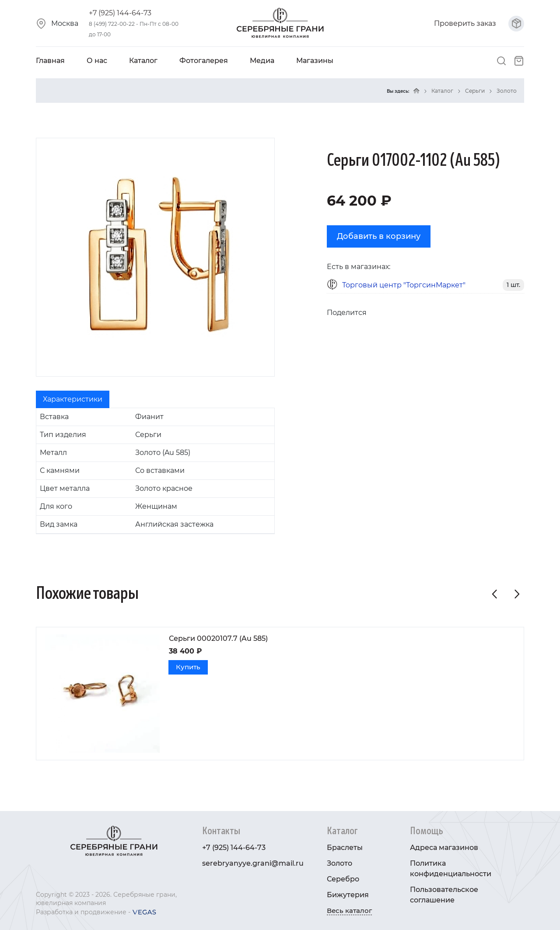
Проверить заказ (479, 23)
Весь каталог (349, 911)
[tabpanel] (155, 471)
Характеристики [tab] (73, 399)
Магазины (315, 61)
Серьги (475, 91)
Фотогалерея (204, 61)
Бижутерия (348, 895)
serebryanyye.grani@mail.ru (253, 863)
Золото (507, 91)
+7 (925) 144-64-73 (120, 13)
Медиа (262, 61)
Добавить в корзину (379, 236)
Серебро (343, 879)
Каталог (143, 61)
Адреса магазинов (444, 848)
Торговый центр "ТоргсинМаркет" (404, 285)
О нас (97, 61)
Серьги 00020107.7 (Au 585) (218, 638)
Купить (187, 667)
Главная (50, 61)
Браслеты (345, 848)
